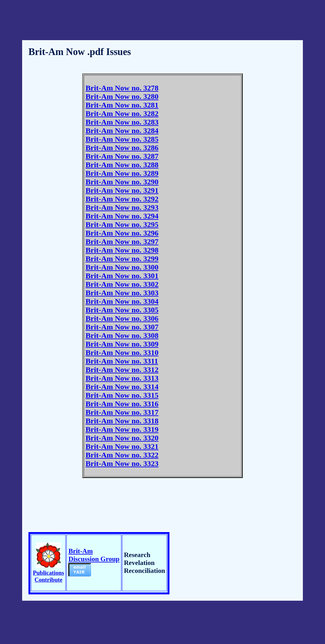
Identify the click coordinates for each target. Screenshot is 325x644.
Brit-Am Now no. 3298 (122, 250)
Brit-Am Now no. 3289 (122, 173)
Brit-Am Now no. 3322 (122, 455)
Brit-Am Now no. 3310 (122, 353)
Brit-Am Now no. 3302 (122, 284)
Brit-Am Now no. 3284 (122, 131)
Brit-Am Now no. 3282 (122, 113)
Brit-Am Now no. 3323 (122, 463)
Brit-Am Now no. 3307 (122, 327)
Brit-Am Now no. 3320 (122, 438)
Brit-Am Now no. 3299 (122, 259)
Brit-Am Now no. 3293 (122, 207)
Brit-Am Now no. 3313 (122, 378)
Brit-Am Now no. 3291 (122, 190)
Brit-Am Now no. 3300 (122, 267)
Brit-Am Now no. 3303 (122, 293)
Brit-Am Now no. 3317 (122, 412)
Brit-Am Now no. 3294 (122, 216)
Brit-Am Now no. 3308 (122, 335)
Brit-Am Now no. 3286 (122, 148)
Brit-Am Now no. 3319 (122, 429)
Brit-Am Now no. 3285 (122, 139)
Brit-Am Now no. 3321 (122, 446)
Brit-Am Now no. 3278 (122, 88)
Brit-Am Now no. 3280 (122, 96)
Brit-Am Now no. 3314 (122, 387)
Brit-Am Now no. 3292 (122, 199)
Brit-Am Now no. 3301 (122, 276)
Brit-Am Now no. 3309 (122, 344)
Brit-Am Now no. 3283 (122, 122)
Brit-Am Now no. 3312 (122, 370)
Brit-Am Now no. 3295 (122, 224)
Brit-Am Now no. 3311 (122, 361)
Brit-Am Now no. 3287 (122, 156)
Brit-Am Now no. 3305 (122, 310)
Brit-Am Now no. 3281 (122, 105)
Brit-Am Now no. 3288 (122, 165)
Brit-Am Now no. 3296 (122, 233)
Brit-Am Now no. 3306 (122, 318)
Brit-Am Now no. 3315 (122, 395)
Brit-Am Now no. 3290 (122, 182)
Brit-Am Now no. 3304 (122, 301)
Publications (48, 573)
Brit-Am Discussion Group (94, 562)
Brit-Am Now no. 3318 (122, 421)
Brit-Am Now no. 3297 (122, 242)
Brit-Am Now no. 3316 (122, 404)
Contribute (48, 580)
